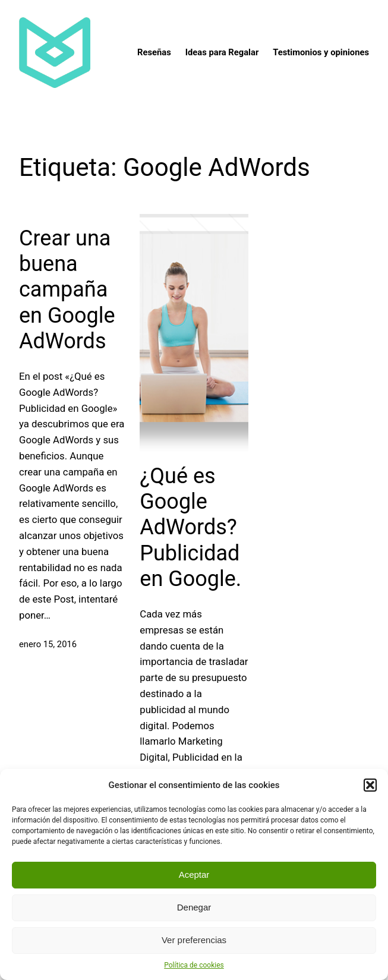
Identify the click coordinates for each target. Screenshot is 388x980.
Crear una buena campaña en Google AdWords (67, 290)
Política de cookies (194, 965)
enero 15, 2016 (48, 644)
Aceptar (194, 875)
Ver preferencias (194, 940)
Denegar (194, 907)
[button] (370, 785)
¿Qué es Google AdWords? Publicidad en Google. (190, 527)
